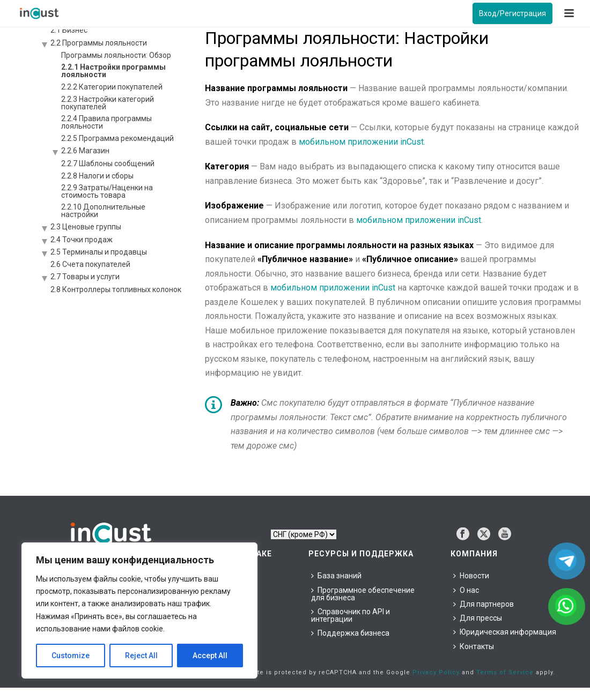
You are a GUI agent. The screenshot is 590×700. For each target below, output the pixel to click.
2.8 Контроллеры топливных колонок (116, 289)
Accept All (210, 656)
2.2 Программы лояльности (99, 43)
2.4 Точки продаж (82, 240)
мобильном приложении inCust (361, 142)
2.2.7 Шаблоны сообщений (108, 163)
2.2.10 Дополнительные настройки (103, 211)
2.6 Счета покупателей (90, 264)
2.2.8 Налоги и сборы (97, 176)
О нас (466, 590)
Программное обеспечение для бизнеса (363, 594)
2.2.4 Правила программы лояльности (106, 122)
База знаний (336, 576)
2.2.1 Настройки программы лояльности (113, 71)
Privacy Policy (436, 672)
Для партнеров (484, 604)
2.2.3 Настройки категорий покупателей (108, 103)
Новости (471, 576)
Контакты (474, 646)
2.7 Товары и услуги (85, 277)
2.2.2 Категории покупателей (112, 87)
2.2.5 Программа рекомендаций (117, 138)
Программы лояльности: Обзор (116, 55)
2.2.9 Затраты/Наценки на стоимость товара (107, 191)
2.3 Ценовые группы (86, 227)
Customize (71, 656)
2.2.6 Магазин (85, 151)
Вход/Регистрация (512, 13)
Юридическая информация (505, 632)
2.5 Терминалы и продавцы (99, 252)
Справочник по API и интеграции (351, 615)
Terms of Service (505, 672)
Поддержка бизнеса (350, 633)
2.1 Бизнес (69, 30)
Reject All (141, 656)
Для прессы (478, 618)
